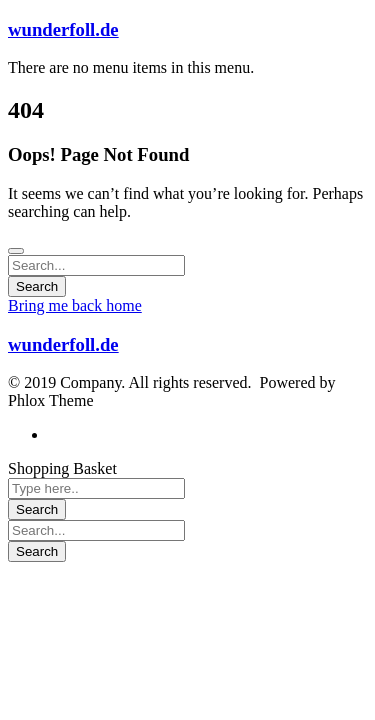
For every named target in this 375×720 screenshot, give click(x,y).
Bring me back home (75, 305)
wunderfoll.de (63, 29)
